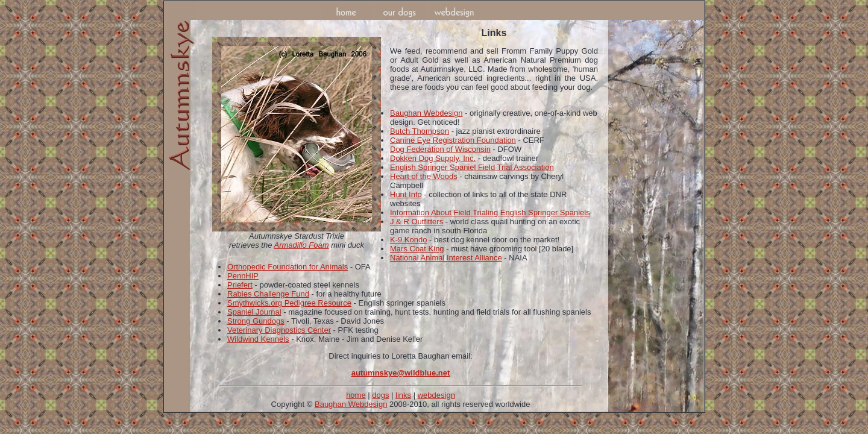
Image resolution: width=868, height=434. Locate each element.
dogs (380, 395)
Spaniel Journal (254, 312)
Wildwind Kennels (258, 339)
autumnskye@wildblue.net (401, 373)
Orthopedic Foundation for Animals (288, 267)
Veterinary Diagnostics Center (279, 330)
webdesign (436, 395)
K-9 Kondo (408, 240)
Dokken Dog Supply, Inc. (433, 158)
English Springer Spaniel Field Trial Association (472, 167)
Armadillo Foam (302, 245)
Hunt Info (406, 194)
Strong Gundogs (256, 321)
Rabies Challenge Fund (268, 294)
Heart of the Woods (424, 176)
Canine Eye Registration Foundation (453, 140)
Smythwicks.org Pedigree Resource (289, 303)
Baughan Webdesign (426, 113)
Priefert (240, 285)
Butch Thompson (420, 131)
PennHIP (243, 276)
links (403, 395)
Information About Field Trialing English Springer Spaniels (490, 212)
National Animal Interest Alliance (446, 258)
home (356, 395)
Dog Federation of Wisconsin (440, 149)
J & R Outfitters (417, 222)
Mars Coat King (417, 249)
